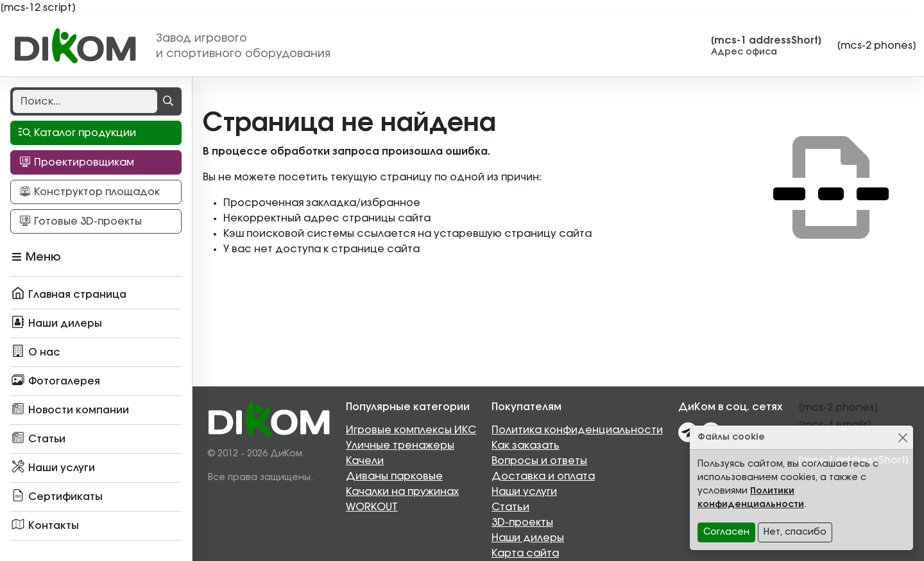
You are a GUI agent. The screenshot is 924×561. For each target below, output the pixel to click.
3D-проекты (522, 522)
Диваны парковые (394, 476)
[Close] (903, 437)
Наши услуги (524, 492)
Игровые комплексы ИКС (411, 430)
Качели (365, 461)
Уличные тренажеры (400, 445)
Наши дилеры (528, 538)
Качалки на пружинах (402, 492)
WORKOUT (372, 507)
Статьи (510, 507)
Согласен (726, 532)
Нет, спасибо (795, 532)
